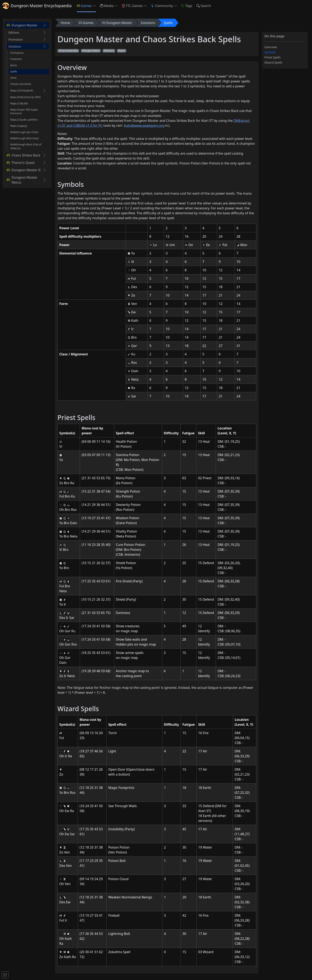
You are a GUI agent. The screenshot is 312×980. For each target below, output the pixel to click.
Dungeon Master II (24, 170)
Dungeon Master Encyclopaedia (37, 6)
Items (14, 65)
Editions (14, 33)
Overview (271, 47)
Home (65, 23)
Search (204, 6)
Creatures (16, 59)
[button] (95, 6)
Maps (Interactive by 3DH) (25, 97)
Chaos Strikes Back (23, 155)
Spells (14, 71)
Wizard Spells (273, 62)
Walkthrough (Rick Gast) (24, 138)
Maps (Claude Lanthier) (24, 120)
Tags (187, 6)
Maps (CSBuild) (19, 103)
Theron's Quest (21, 163)
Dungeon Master (22, 25)
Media (107, 6)
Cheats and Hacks (21, 84)
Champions (17, 53)
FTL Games (132, 6)
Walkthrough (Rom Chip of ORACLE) (26, 146)
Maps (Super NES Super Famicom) (24, 111)
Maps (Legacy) (19, 126)
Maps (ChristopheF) (22, 91)
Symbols (270, 52)
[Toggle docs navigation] (5, 975)
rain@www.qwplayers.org (145, 125)
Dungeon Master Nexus (22, 180)
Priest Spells (273, 57)
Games (84, 6)
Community (162, 6)
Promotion (16, 39)
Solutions (15, 46)
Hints (13, 78)
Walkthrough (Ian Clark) (24, 132)
